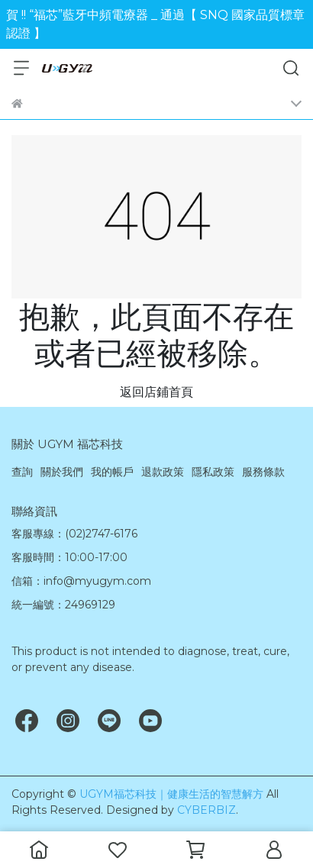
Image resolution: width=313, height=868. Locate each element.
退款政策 (163, 472)
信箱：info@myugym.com (81, 581)
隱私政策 (213, 472)
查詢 (22, 472)
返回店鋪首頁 (156, 392)
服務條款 (263, 472)
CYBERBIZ (207, 810)
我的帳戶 (112, 472)
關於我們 (62, 472)
